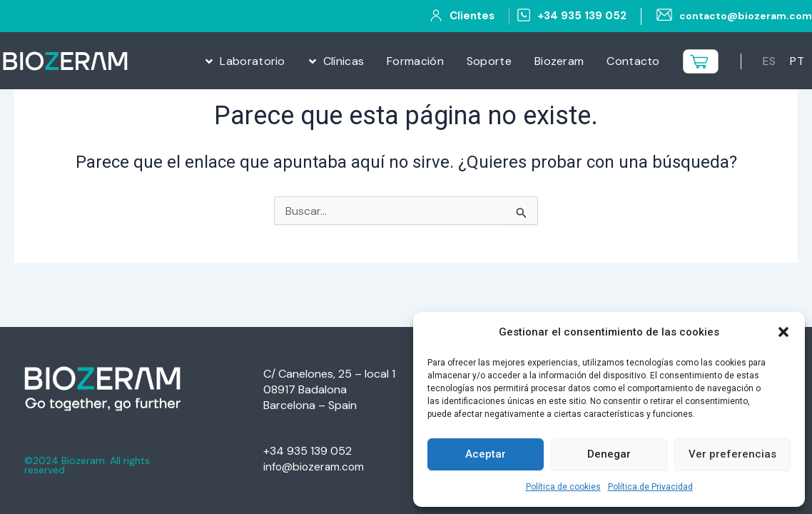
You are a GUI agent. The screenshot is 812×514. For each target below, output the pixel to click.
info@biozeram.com (315, 467)
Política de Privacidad (650, 487)
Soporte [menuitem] (489, 61)
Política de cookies (563, 487)
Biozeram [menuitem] (559, 61)
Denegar (609, 454)
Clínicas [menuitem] (344, 61)
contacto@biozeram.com (742, 16)
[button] (783, 332)
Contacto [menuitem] (633, 61)
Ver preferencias (732, 454)
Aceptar (486, 454)
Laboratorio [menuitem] (252, 61)
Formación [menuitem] (415, 61)
